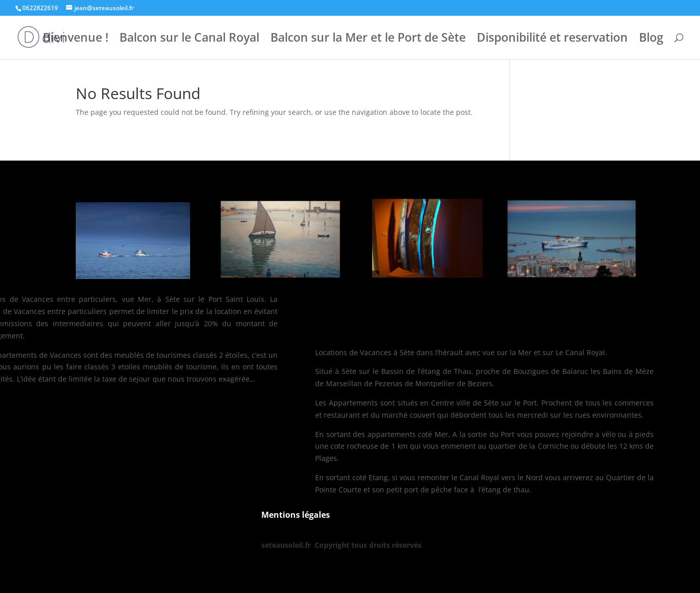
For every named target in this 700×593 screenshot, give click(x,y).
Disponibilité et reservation (552, 39)
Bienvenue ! (75, 39)
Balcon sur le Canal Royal (189, 39)
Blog (651, 39)
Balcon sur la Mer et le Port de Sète (368, 39)
